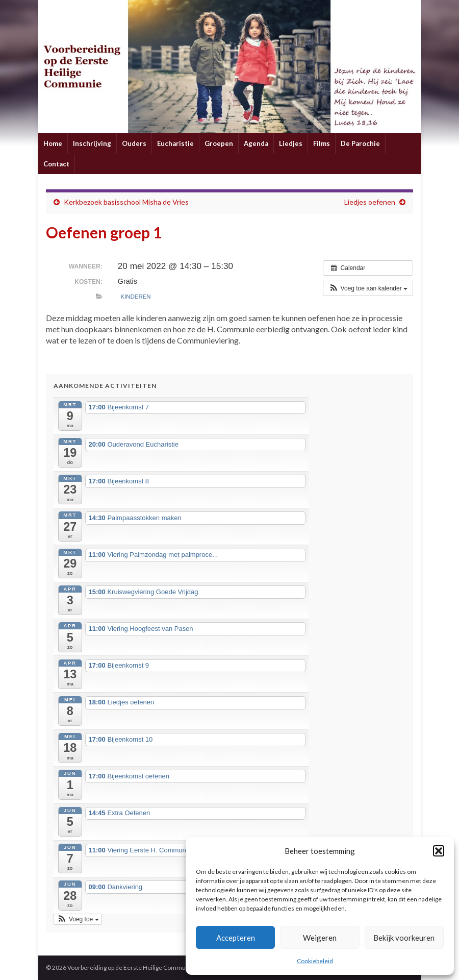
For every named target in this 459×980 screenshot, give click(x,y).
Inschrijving (92, 143)
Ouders (134, 143)
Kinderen (136, 297)
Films (322, 143)
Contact (56, 164)
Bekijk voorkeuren (404, 938)
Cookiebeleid (315, 961)
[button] (439, 851)
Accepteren (236, 938)
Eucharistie (175, 143)
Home (53, 143)
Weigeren (320, 938)
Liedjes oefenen (370, 202)
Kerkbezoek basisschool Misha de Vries (126, 202)
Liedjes (291, 143)
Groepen (219, 143)
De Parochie (360, 143)
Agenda (256, 143)
